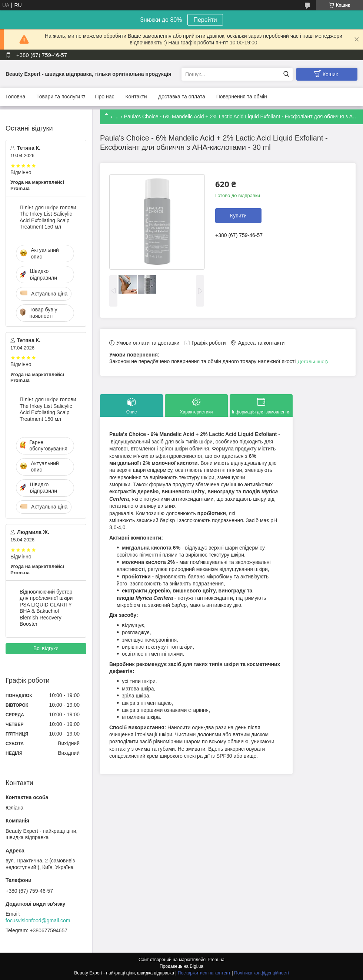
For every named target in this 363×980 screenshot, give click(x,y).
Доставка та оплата (182, 97)
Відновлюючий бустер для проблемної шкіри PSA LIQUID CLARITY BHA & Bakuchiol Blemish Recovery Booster (46, 608)
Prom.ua (216, 960)
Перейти (205, 20)
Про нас (104, 97)
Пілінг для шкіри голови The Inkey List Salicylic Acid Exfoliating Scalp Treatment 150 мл (48, 217)
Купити (238, 216)
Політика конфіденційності (262, 973)
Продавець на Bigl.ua (181, 966)
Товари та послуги (58, 97)
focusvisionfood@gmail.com (38, 920)
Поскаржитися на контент (204, 973)
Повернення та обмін (242, 97)
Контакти (136, 97)
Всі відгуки (46, 648)
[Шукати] (286, 74)
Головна (15, 97)
